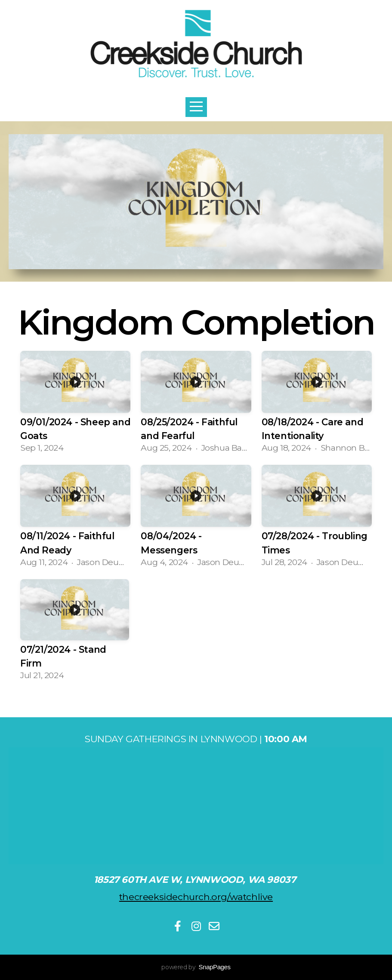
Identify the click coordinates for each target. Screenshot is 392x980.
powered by (196, 967)
